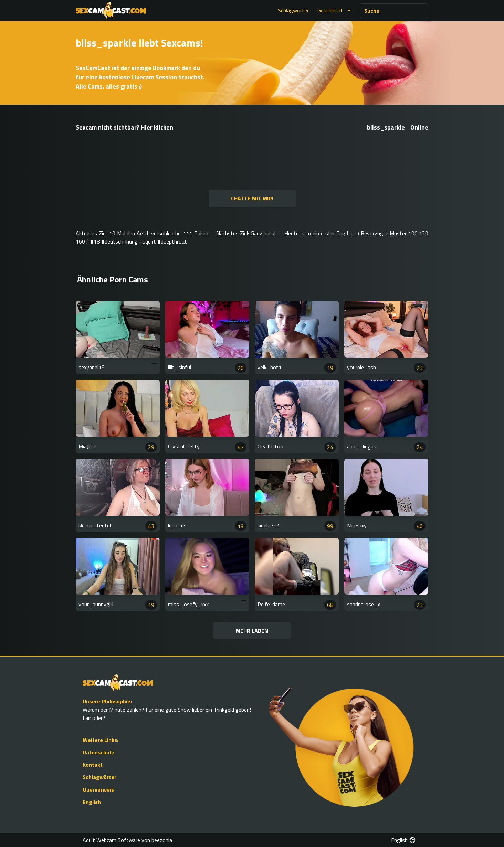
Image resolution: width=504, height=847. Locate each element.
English (92, 802)
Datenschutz (99, 752)
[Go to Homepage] (111, 11)
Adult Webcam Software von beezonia (127, 840)
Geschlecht (335, 10)
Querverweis (98, 789)
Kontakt (93, 765)
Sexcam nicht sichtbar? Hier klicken (124, 127)
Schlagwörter (293, 10)
